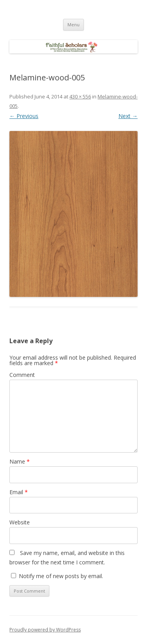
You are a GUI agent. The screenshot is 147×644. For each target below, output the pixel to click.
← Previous (24, 116)
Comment (22, 375)
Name (20, 461)
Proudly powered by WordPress (45, 630)
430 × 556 (80, 96)
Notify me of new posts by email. (61, 576)
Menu (73, 25)
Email (19, 492)
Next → (128, 116)
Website (20, 522)
